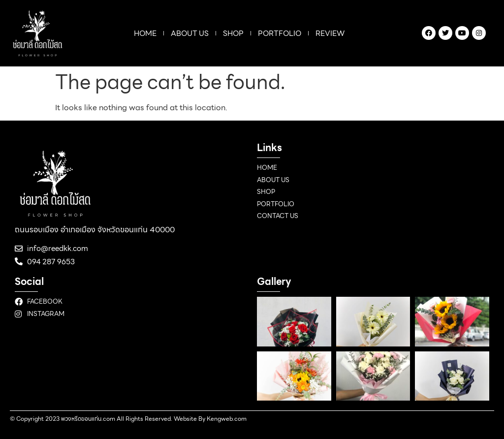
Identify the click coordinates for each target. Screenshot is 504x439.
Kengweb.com (227, 419)
